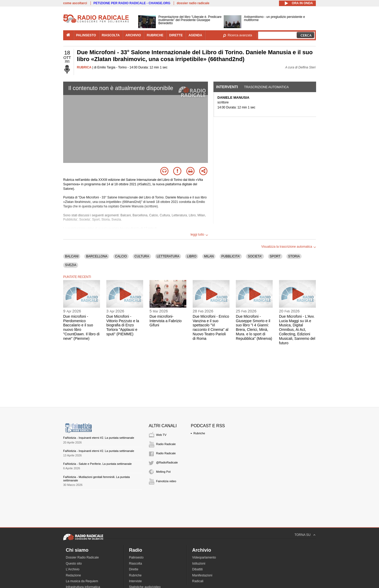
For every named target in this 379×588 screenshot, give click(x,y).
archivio (133, 35)
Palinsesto (136, 557)
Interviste (135, 581)
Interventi (227, 87)
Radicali (198, 581)
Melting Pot (163, 472)
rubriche (155, 35)
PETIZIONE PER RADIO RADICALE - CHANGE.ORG (132, 3)
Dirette (134, 569)
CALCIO (121, 256)
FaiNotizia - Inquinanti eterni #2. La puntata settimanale (99, 438)
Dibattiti (197, 569)
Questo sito (74, 564)
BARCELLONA (97, 256)
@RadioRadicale (167, 462)
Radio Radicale (166, 444)
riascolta (111, 35)
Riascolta (135, 564)
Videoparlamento (204, 557)
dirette (176, 35)
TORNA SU (303, 535)
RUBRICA (84, 67)
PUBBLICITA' (231, 256)
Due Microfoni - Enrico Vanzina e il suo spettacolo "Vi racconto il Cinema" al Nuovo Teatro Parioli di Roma (211, 327)
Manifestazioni (202, 575)
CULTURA (142, 256)
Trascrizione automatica (266, 87)
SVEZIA (71, 265)
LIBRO (192, 256)
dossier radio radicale (193, 3)
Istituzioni (199, 564)
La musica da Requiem (82, 581)
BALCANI (72, 256)
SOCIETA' (255, 256)
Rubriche (199, 433)
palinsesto (86, 35)
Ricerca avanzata (240, 35)
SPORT (275, 256)
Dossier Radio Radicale (82, 557)
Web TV (161, 435)
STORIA (294, 256)
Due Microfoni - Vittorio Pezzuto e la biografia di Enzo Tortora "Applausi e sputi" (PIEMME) (123, 325)
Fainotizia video (166, 481)
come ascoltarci (75, 3)
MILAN (209, 256)
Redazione (73, 575)
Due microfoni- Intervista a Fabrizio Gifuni (166, 321)
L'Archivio (73, 569)
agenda (195, 35)
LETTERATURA (168, 256)
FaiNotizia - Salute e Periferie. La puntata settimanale (97, 464)
